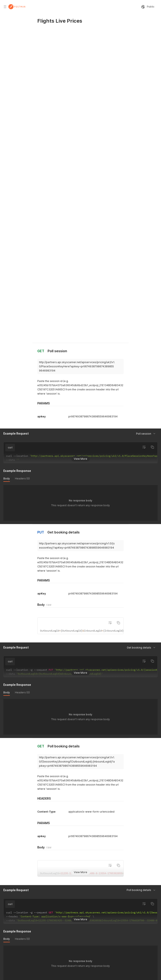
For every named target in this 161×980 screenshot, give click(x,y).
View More (80, 267)
